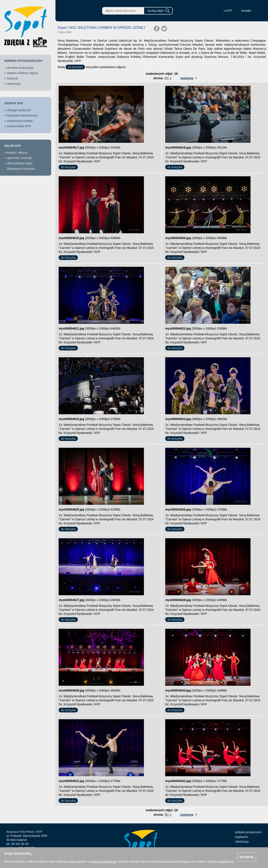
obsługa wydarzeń (19, 110)
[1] (167, 78)
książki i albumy (17, 153)
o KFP (228, 11)
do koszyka (75, 67)
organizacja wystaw (20, 121)
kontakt (246, 11)
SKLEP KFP (13, 146)
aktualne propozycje (20, 68)
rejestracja (14, 84)
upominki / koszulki (19, 158)
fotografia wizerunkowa (22, 115)
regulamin (241, 837)
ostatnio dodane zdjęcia (22, 73)
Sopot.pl (12, 78)
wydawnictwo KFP (19, 126)
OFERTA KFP (14, 103)
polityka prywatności (248, 832)
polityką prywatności (103, 862)
